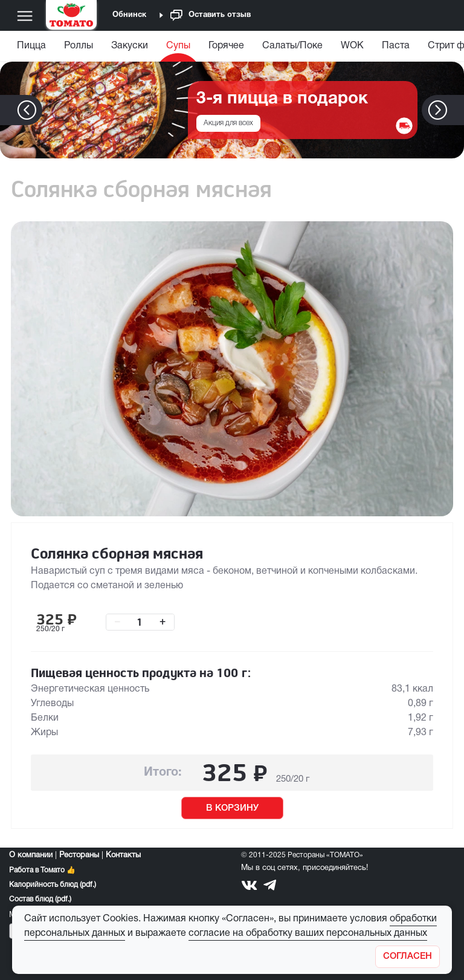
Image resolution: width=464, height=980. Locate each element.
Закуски (130, 46)
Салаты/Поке (292, 46)
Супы (178, 46)
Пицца (31, 46)
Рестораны (79, 855)
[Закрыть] (408, 957)
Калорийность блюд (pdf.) (53, 885)
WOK (352, 46)
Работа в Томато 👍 (42, 870)
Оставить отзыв (211, 15)
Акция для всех (228, 123)
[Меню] (25, 16)
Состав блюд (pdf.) (40, 899)
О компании (31, 855)
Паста (396, 46)
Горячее (226, 46)
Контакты (123, 855)
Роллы (79, 46)
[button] (456, 110)
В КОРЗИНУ (232, 808)
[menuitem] (33, 49)
